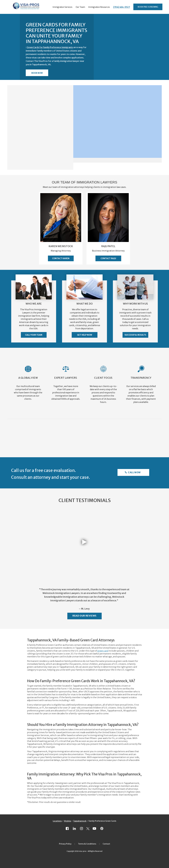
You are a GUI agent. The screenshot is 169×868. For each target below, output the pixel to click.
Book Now (37, 73)
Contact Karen (61, 258)
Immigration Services (62, 7)
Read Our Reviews (84, 616)
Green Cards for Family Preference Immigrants (50, 47)
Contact (106, 844)
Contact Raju (108, 258)
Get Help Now (85, 335)
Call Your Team (34, 335)
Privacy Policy (65, 844)
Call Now (134, 472)
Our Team (80, 7)
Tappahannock (80, 821)
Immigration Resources (99, 7)
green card (103, 651)
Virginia (67, 821)
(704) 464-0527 (122, 7)
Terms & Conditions (87, 844)
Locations (57, 821)
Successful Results (135, 335)
